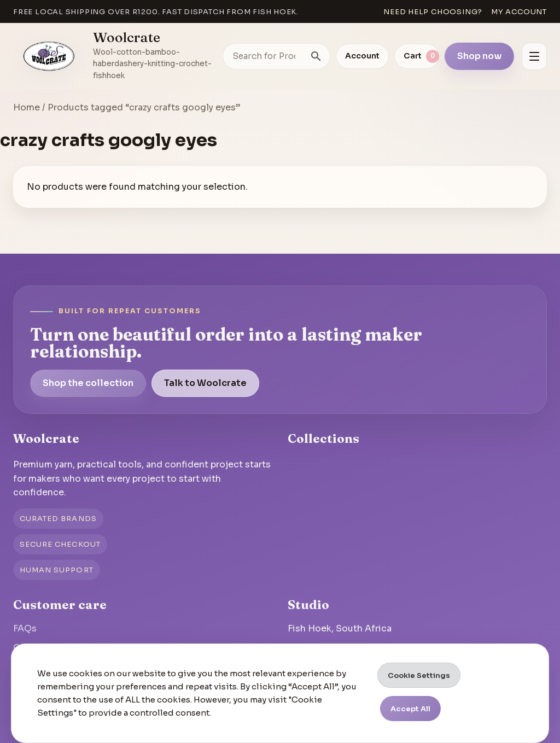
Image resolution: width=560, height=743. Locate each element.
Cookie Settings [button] (419, 675)
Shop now (479, 56)
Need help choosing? (433, 12)
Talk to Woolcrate (205, 383)
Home (27, 107)
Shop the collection (88, 383)
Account (362, 56)
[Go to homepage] (49, 56)
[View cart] (417, 56)
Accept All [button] (410, 709)
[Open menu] (534, 56)
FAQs (25, 628)
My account (519, 12)
